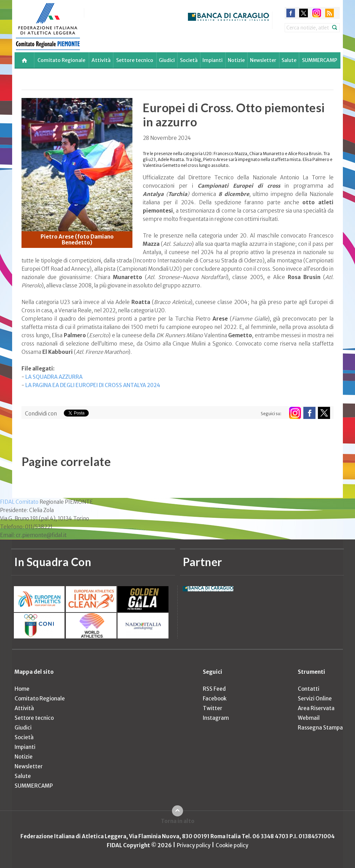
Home (22, 689)
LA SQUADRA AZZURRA (54, 377)
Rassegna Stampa (320, 728)
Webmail (309, 718)
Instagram (216, 718)
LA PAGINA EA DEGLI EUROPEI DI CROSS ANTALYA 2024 (93, 385)
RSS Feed (214, 689)
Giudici (167, 60)
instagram (317, 13)
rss (330, 13)
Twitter (213, 708)
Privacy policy (194, 845)
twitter (304, 13)
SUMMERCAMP (320, 60)
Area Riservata (316, 708)
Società (189, 60)
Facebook (215, 699)
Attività (101, 60)
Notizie (236, 60)
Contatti (309, 689)
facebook (291, 13)
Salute (289, 60)
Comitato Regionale (61, 60)
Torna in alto (178, 821)
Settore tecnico (135, 60)
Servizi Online (315, 699)
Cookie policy (232, 845)
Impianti (213, 60)
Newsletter (263, 60)
